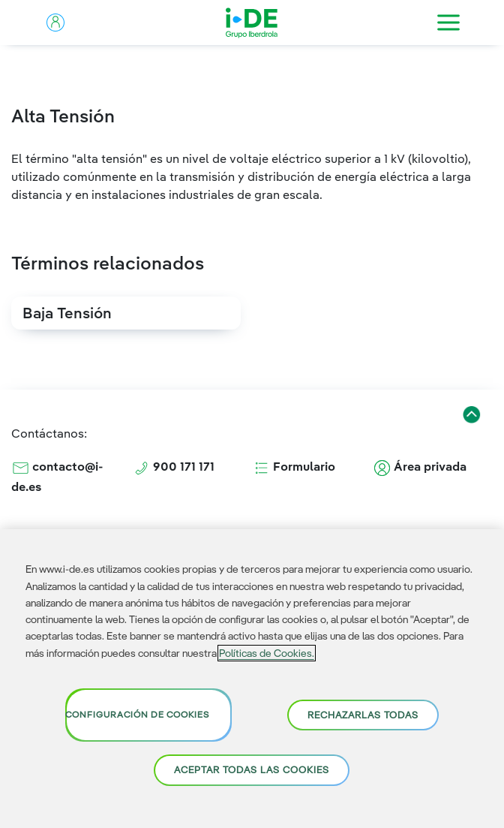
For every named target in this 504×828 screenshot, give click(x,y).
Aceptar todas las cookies (252, 769)
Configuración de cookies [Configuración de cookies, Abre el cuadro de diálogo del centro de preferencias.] (137, 714)
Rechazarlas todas (363, 715)
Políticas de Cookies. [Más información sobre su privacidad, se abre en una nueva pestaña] (267, 653)
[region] (252, 679)
